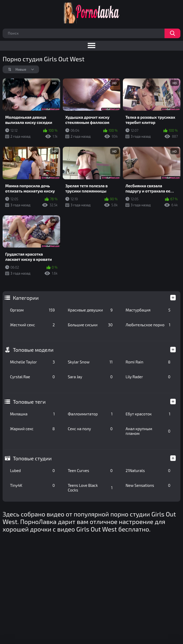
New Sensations (148, 485)
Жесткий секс (32, 325)
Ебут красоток (148, 414)
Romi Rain (148, 362)
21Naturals (148, 470)
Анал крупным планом (148, 431)
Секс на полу (90, 429)
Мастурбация (148, 310)
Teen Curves (90, 470)
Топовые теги (29, 402)
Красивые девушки (90, 310)
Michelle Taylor (32, 362)
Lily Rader (148, 377)
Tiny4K (32, 485)
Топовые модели (33, 350)
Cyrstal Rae (32, 377)
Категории (26, 298)
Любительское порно (148, 325)
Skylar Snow (90, 362)
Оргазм (32, 310)
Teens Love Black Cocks (90, 488)
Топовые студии (32, 458)
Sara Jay (90, 377)
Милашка (32, 414)
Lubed (32, 470)
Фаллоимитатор (90, 414)
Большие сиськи (90, 325)
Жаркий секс (32, 429)
